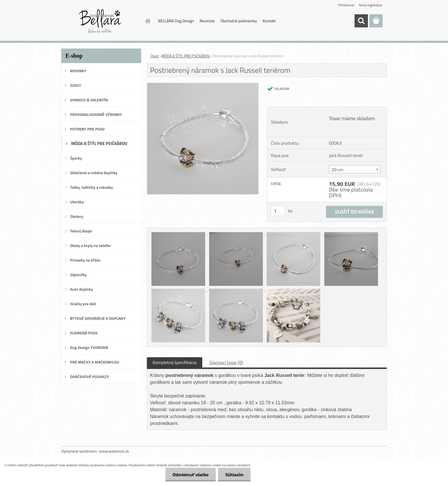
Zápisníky (78, 275)
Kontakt (269, 21)
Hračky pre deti (83, 304)
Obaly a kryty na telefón (91, 245)
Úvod (155, 56)
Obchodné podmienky (239, 21)
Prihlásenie (346, 5)
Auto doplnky (81, 289)
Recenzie (207, 21)
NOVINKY (78, 71)
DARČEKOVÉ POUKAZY (89, 376)
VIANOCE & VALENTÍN (89, 100)
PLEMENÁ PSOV (84, 333)
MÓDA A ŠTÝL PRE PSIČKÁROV (99, 143)
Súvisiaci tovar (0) (226, 362)
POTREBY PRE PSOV (87, 129)
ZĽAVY (76, 85)
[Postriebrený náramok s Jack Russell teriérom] (203, 85)
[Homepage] (147, 21)
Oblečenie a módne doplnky (94, 173)
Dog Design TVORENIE (89, 347)
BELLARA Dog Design (176, 21)
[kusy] (278, 211)
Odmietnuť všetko (191, 475)
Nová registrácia (370, 5)
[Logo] (100, 21)
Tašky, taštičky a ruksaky (91, 187)
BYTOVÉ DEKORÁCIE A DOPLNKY (98, 318)
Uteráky (77, 202)
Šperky (76, 158)
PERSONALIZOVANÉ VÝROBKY (96, 114)
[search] (361, 21)
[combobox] (354, 169)
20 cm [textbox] (337, 170)
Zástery (77, 216)
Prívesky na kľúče (85, 260)
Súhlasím (234, 475)
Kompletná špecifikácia (175, 362)
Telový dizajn (81, 231)
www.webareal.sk (114, 451)
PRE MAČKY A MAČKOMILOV (95, 362)
